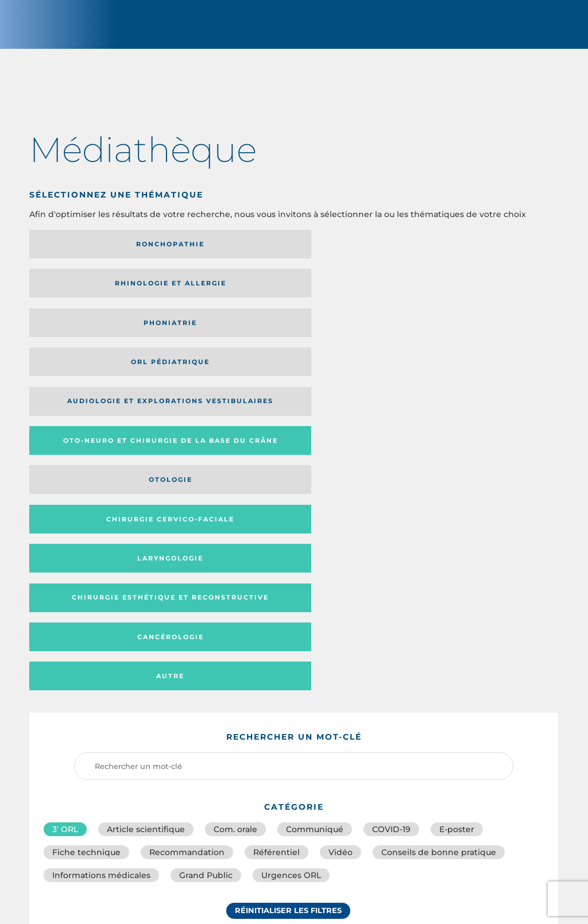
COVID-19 (391, 494)
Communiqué (315, 494)
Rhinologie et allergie (204, 255)
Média (417, 654)
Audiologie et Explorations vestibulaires (71, 297)
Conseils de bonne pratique (439, 519)
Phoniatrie (355, 254)
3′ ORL (65, 494)
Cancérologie (354, 341)
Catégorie (340, 654)
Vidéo (341, 519)
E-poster (457, 494)
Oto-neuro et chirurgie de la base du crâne (220, 297)
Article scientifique (146, 494)
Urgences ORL (291, 544)
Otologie (354, 297)
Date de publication (511, 654)
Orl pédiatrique (487, 254)
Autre (487, 341)
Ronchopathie (90, 254)
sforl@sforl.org (253, 841)
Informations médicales (101, 544)
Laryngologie (90, 341)
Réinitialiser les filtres (288, 582)
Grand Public (206, 544)
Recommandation (187, 519)
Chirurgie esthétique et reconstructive (222, 341)
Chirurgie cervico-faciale (481, 298)
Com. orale (235, 494)
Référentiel (276, 519)
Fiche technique (86, 519)
